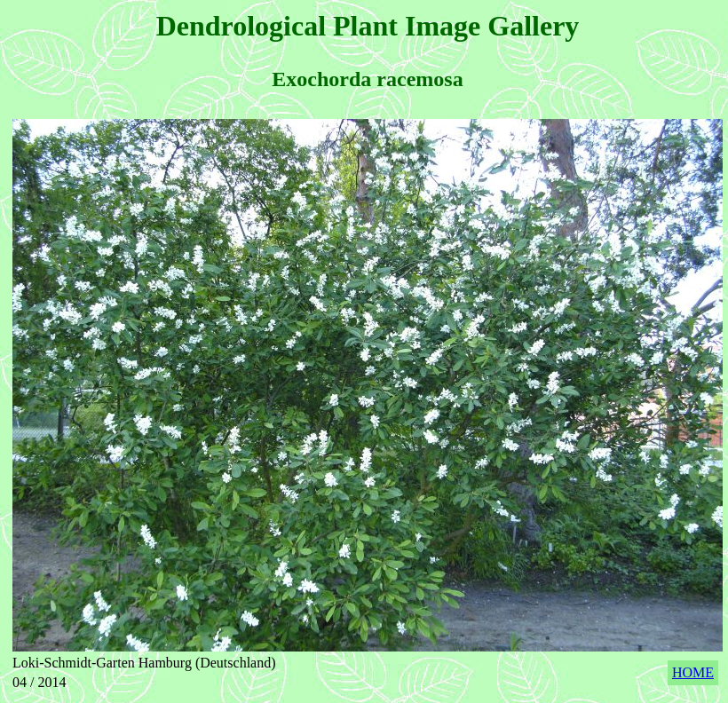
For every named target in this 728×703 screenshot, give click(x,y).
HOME (693, 672)
